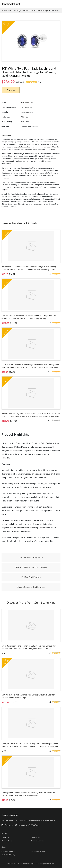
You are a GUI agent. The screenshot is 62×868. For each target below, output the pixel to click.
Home (4, 10)
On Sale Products (8, 851)
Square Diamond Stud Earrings (31, 587)
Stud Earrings (15, 10)
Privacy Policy (7, 841)
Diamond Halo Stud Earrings (36, 10)
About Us (5, 838)
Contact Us (35, 838)
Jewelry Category (8, 855)
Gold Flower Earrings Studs (31, 557)
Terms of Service (37, 841)
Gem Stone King (27, 102)
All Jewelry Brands (38, 851)
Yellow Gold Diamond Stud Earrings (31, 567)
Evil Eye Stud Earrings (31, 577)
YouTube (35, 825)
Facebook (9, 825)
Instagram (22, 825)
